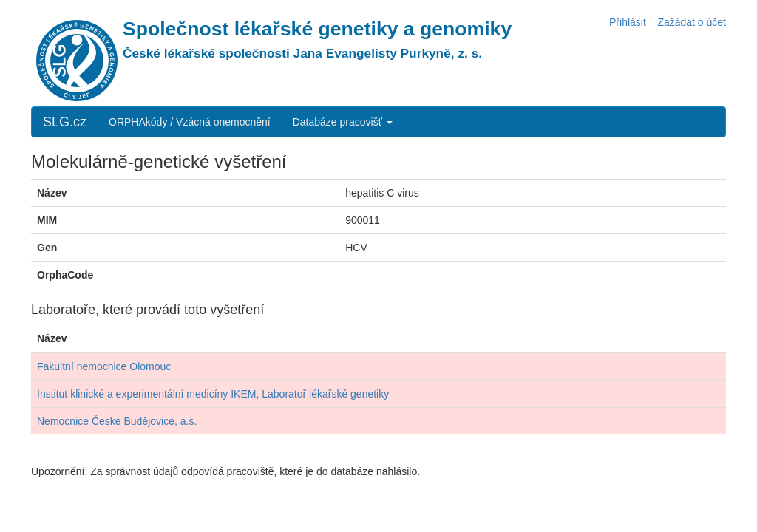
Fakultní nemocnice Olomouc (104, 366)
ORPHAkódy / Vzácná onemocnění (190, 122)
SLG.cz (65, 122)
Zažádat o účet (692, 22)
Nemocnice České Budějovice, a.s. (117, 421)
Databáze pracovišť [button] (343, 122)
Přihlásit (628, 22)
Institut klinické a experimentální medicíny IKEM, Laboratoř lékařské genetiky (213, 394)
